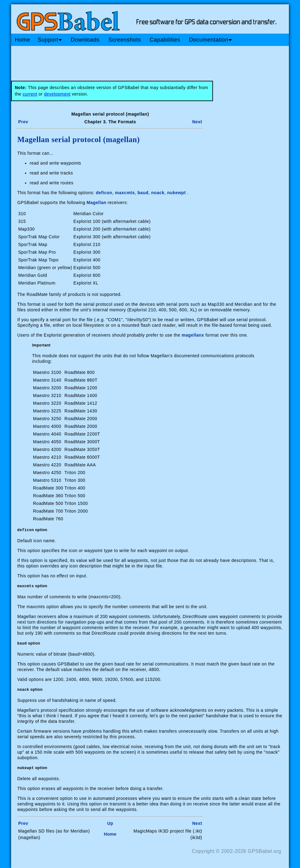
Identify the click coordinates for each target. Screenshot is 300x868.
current (30, 94)
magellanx (193, 335)
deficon (104, 193)
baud (143, 193)
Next (197, 122)
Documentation (210, 40)
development (57, 94)
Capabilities (165, 40)
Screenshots (125, 40)
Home (23, 40)
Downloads (85, 40)
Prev (23, 122)
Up (110, 823)
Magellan (97, 203)
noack (158, 193)
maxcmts (125, 193)
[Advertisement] (128, 61)
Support (50, 40)
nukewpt (177, 193)
